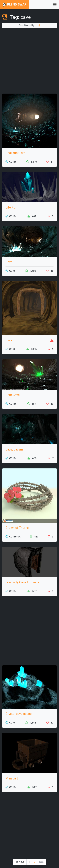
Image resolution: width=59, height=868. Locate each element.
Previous (20, 862)
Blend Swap (15, 5)
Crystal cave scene (19, 714)
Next (42, 862)
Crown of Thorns (17, 528)
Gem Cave (13, 395)
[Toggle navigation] (55, 5)
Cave (9, 262)
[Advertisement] (29, 61)
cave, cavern (14, 449)
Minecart (12, 778)
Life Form (12, 207)
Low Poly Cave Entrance (22, 582)
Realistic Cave (15, 153)
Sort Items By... (30, 25)
